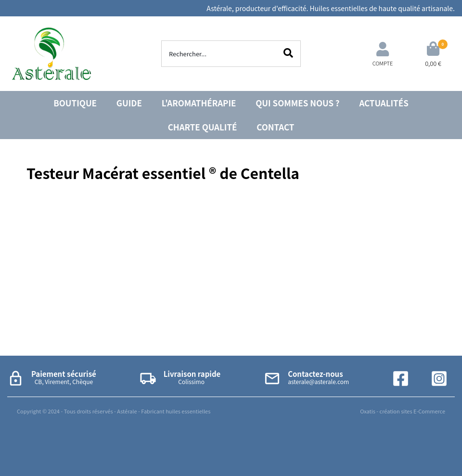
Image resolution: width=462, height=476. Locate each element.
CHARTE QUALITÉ (203, 127)
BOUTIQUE (75, 103)
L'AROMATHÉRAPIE (199, 103)
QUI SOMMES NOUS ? (297, 103)
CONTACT (275, 127)
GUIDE (129, 103)
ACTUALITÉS (384, 103)
